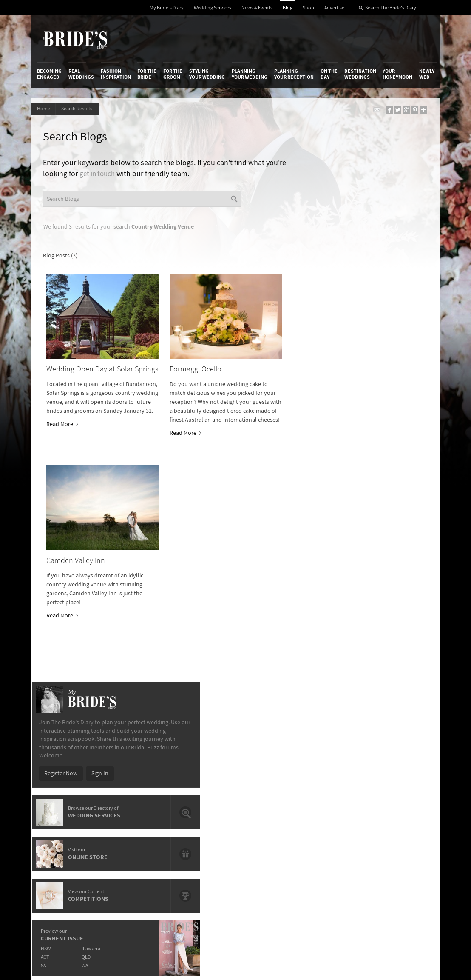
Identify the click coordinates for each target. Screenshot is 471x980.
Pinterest (392, 802)
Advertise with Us (58, 766)
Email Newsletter (394, 833)
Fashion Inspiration (116, 74)
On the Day (329, 74)
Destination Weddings (360, 74)
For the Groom (173, 74)
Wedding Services (213, 8)
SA (310, 422)
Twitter (389, 789)
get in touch (122, 175)
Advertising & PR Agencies (191, 778)
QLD (355, 413)
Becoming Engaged (49, 74)
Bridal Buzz (394, 749)
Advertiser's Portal (261, 766)
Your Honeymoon (397, 74)
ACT (312, 413)
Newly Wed (427, 74)
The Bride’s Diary (75, 40)
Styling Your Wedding (207, 74)
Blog (288, 8)
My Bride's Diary (167, 8)
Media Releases (190, 749)
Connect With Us (392, 737)
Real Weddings (81, 74)
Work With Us (53, 774)
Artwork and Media (261, 757)
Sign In (367, 230)
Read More (63, 426)
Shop (308, 8)
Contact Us (50, 757)
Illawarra (360, 405)
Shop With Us (254, 749)
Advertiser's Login (126, 749)
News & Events (257, 8)
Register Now (328, 230)
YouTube (391, 815)
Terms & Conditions (329, 757)
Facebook (393, 762)
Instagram (393, 775)
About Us (48, 749)
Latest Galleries (190, 766)
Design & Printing (125, 757)
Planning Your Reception (294, 74)
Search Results (81, 109)
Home (44, 109)
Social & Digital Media (130, 766)
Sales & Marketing (126, 774)
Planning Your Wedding (250, 74)
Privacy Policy (322, 749)
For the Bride (147, 74)
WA (353, 422)
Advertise (334, 8)
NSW (313, 405)
